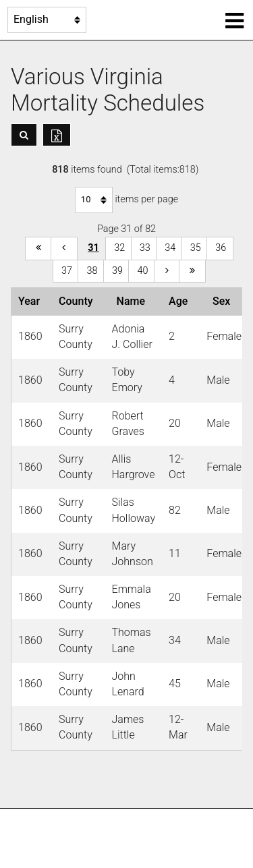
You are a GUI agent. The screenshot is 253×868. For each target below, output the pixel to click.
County (78, 301)
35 (196, 248)
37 (67, 271)
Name (134, 301)
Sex (224, 301)
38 (92, 271)
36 (221, 248)
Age (181, 301)
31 (93, 248)
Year (32, 301)
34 (170, 248)
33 (145, 248)
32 (119, 248)
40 (142, 271)
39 (117, 271)
